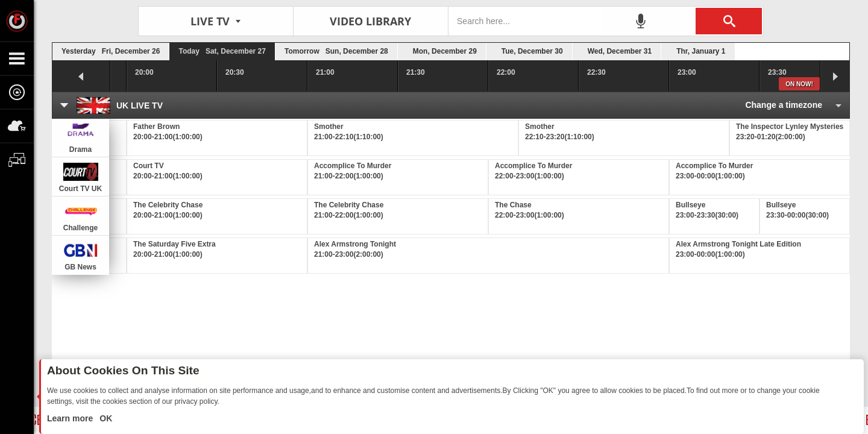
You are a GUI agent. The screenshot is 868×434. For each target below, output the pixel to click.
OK (105, 418)
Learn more (71, 418)
